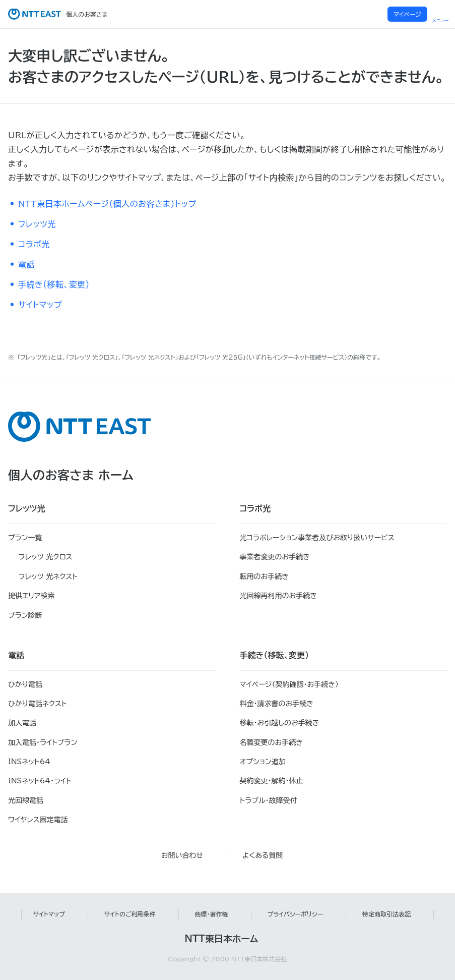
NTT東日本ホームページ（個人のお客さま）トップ (107, 204)
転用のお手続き (264, 577)
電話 (26, 264)
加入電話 (22, 723)
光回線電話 (26, 800)
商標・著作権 (212, 914)
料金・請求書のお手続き (277, 704)
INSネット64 (29, 762)
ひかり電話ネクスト (38, 704)
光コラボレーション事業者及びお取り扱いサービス (317, 538)
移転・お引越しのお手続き (280, 723)
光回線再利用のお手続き (278, 596)
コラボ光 (34, 244)
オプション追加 (263, 762)
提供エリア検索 (31, 596)
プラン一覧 (25, 538)
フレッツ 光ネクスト (48, 577)
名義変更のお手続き (271, 742)
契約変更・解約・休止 (272, 781)
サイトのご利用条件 (130, 914)
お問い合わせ (182, 855)
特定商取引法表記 (386, 914)
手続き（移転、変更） (54, 284)
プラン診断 (25, 615)
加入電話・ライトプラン (43, 742)
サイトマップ (40, 305)
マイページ (407, 14)
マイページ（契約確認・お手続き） (289, 684)
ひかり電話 (25, 684)
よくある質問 (263, 855)
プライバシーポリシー (296, 914)
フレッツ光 (37, 224)
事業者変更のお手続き (275, 557)
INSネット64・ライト (40, 781)
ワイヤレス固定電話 (38, 820)
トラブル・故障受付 (269, 800)
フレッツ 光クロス (46, 557)
